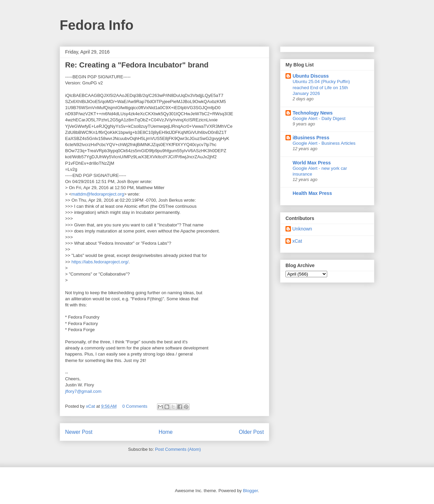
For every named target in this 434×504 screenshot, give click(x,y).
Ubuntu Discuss (311, 76)
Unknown (302, 229)
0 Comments (135, 406)
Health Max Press (312, 193)
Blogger (250, 491)
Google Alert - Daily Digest (319, 118)
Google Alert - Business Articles (324, 143)
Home (166, 432)
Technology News (313, 113)
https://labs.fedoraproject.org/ (100, 262)
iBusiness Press (311, 138)
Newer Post (79, 432)
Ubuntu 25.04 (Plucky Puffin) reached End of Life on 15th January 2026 (321, 87)
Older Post (251, 432)
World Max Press (312, 163)
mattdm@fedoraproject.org (98, 194)
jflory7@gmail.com (83, 391)
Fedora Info (97, 25)
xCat (297, 241)
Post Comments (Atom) (178, 449)
